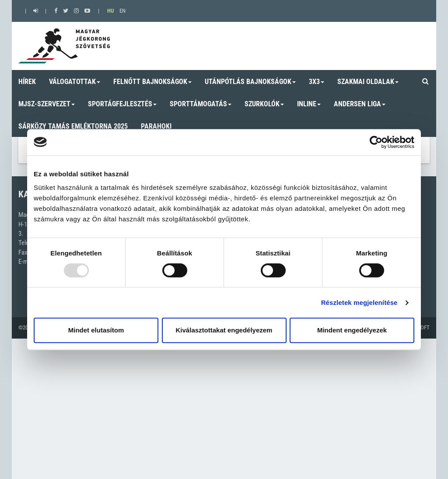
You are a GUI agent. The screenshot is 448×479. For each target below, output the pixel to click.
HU (110, 11)
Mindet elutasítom (96, 330)
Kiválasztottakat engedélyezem (224, 330)
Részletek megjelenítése (359, 302)
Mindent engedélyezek (352, 330)
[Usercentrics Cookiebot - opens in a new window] (376, 142)
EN (122, 11)
